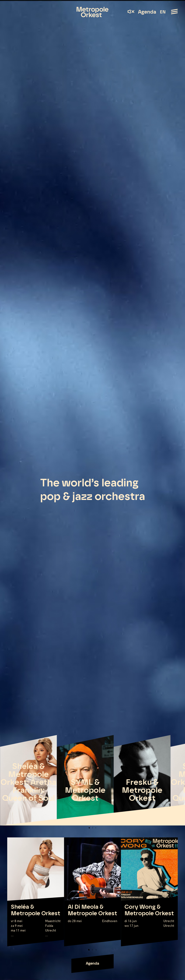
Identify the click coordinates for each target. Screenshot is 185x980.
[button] (89, 828)
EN (163, 12)
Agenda (147, 12)
